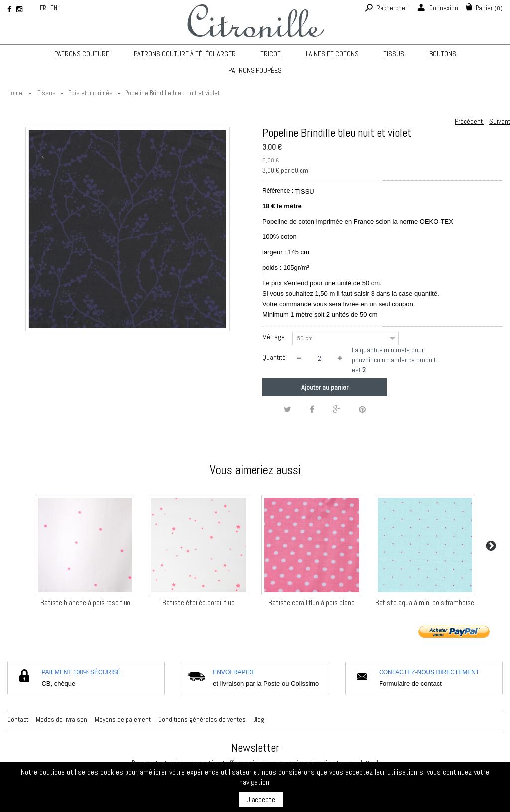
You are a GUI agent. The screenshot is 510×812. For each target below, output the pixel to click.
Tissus (394, 54)
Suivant (500, 121)
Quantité (274, 357)
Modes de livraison (62, 720)
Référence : (278, 191)
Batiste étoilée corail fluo (198, 603)
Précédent (469, 121)
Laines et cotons (332, 54)
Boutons (443, 54)
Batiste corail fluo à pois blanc (312, 603)
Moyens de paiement (123, 720)
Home (15, 93)
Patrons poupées (255, 70)
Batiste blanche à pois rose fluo (85, 603)
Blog (259, 720)
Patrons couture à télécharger (185, 54)
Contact (18, 720)
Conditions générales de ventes (202, 720)
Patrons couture (82, 54)
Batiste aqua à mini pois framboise (425, 603)
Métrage (274, 337)
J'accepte (261, 799)
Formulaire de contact (410, 683)
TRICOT (271, 54)
